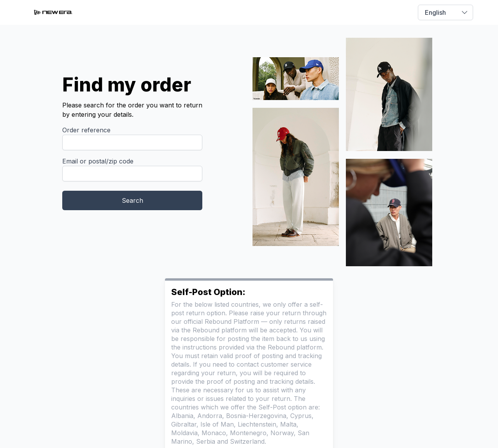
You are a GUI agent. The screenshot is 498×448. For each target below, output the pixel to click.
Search (132, 200)
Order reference (86, 130)
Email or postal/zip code (98, 161)
